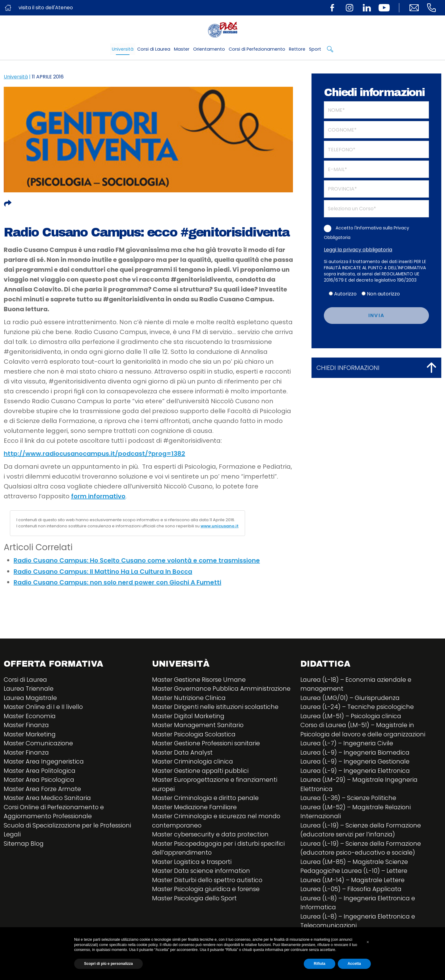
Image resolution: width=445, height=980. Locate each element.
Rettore (297, 49)
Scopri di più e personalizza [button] (108, 964)
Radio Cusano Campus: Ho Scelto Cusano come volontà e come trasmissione (137, 560)
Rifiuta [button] (319, 964)
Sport (315, 49)
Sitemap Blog (24, 847)
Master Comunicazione (39, 745)
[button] (368, 942)
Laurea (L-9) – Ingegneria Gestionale (356, 763)
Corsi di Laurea (154, 49)
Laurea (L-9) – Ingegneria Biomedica (356, 754)
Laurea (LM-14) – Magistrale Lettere (354, 884)
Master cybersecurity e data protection (212, 847)
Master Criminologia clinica (194, 773)
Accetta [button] (354, 964)
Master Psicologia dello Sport (196, 911)
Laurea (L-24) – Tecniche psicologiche (358, 708)
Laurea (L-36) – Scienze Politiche (349, 800)
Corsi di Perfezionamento (257, 49)
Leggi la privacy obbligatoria (358, 250)
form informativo (98, 496)
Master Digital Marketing (189, 726)
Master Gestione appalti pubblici (202, 782)
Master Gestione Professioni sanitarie (208, 754)
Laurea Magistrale (31, 698)
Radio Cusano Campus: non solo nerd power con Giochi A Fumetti (117, 582)
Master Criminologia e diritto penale (207, 810)
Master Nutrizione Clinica (189, 708)
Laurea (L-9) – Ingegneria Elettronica (356, 773)
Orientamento (209, 49)
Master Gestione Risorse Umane (200, 680)
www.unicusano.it (220, 526)
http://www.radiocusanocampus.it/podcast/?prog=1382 (94, 454)
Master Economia (30, 717)
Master (182, 49)
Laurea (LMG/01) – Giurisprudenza (351, 698)
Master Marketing (30, 735)
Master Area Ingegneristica (45, 763)
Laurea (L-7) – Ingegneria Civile (348, 745)
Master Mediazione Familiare (195, 819)
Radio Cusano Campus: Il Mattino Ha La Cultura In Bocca (103, 572)
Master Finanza (27, 726)
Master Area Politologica (41, 773)
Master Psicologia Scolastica (196, 745)
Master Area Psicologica (40, 782)
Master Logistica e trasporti (193, 874)
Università (123, 49)
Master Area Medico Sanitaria (49, 800)
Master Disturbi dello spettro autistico (209, 893)
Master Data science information (202, 884)
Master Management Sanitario (199, 735)
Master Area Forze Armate (43, 791)
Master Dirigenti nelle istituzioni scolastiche (217, 717)
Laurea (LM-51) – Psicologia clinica (352, 717)
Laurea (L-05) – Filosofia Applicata (353, 893)
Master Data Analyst (183, 763)
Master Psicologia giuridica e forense (208, 902)
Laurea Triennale (29, 689)
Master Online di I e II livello (44, 708)
